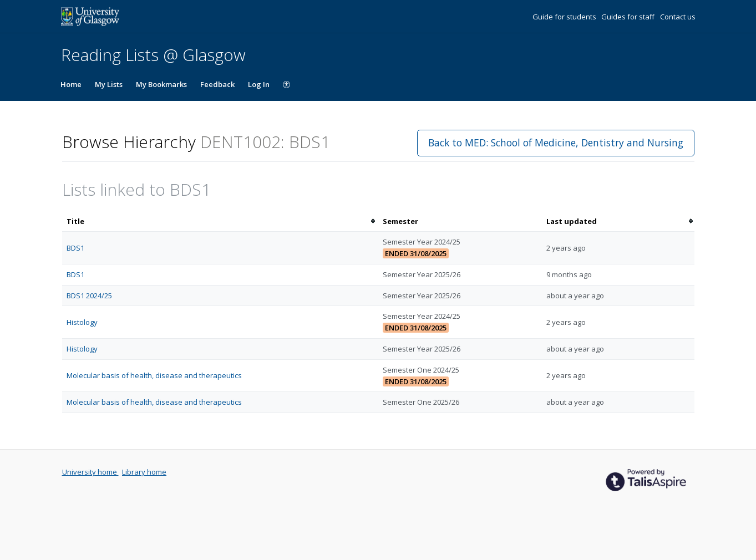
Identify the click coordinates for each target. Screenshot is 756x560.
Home (71, 84)
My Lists (109, 84)
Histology (82, 322)
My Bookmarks (161, 84)
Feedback (217, 84)
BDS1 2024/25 (89, 296)
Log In (259, 84)
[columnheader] (220, 222)
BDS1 (75, 248)
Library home (144, 472)
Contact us (678, 17)
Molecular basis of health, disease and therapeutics (154, 375)
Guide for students (565, 17)
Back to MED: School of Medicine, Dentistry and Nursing (556, 142)
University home (90, 472)
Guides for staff (629, 17)
